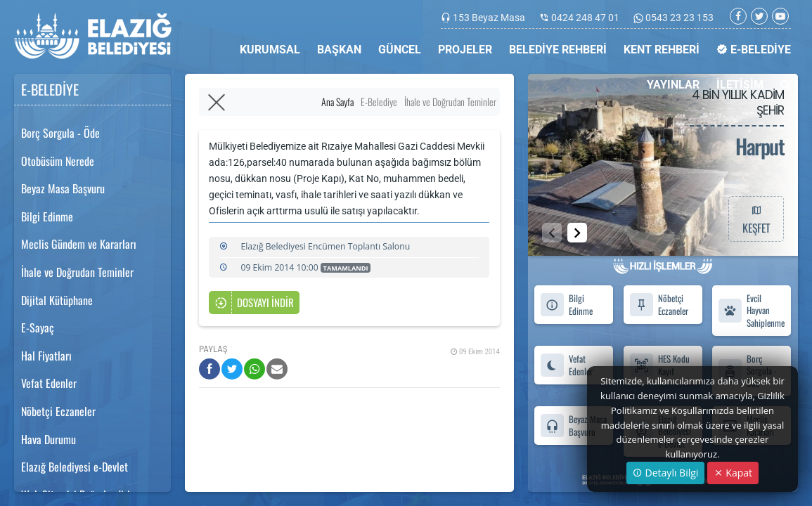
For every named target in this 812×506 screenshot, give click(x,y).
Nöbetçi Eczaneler (58, 411)
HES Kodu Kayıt (659, 365)
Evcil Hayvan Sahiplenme (751, 311)
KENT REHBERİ (662, 50)
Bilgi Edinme (47, 216)
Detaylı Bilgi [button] (665, 473)
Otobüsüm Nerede (58, 161)
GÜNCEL (400, 50)
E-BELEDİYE (754, 50)
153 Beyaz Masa (489, 18)
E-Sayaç (38, 327)
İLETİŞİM (740, 85)
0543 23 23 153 (678, 18)
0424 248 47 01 (585, 18)
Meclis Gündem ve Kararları (79, 244)
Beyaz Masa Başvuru (63, 188)
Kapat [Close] (733, 473)
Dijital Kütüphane (57, 300)
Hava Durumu (49, 439)
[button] (577, 233)
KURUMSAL (270, 50)
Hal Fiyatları (46, 356)
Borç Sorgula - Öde (60, 133)
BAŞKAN (339, 50)
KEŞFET (756, 219)
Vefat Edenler (49, 383)
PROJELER (465, 50)
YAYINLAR (673, 85)
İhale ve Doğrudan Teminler (77, 272)
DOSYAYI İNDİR (254, 303)
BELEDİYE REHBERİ (558, 50)
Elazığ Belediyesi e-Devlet (75, 467)
